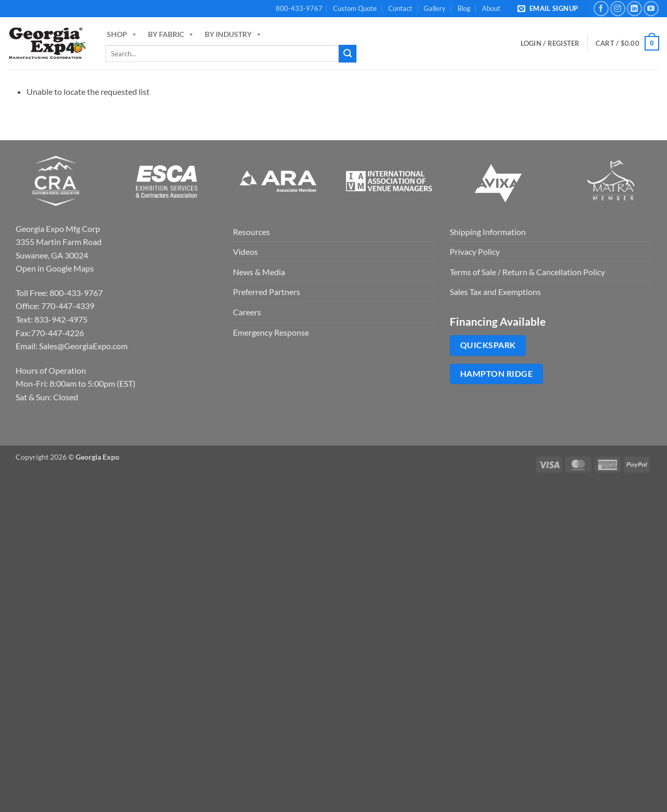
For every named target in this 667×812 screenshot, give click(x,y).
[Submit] (348, 54)
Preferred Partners (267, 292)
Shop (122, 34)
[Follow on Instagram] (618, 9)
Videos (245, 251)
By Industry (233, 34)
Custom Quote (355, 8)
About (491, 8)
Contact (400, 8)
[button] (549, 9)
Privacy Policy (475, 251)
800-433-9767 (299, 8)
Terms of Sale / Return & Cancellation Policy (527, 272)
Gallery (435, 8)
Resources (251, 232)
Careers (247, 312)
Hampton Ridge (496, 374)
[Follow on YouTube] (651, 9)
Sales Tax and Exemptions (495, 292)
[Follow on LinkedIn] (634, 9)
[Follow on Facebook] (601, 9)
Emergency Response (271, 332)
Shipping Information (488, 232)
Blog (464, 8)
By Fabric (171, 34)
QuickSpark (488, 345)
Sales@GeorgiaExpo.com (83, 346)
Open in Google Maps (55, 268)
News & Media (259, 272)
